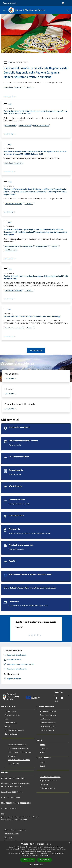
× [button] (70, 843)
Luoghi (42, 762)
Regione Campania (10, 3)
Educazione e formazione (17, 745)
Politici (7, 726)
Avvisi (10, 62)
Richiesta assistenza (47, 788)
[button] (36, 864)
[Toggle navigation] (4, 10)
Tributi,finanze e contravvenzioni (20, 752)
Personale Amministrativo (14, 730)
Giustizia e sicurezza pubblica (19, 748)
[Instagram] (57, 701)
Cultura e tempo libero (48, 715)
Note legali (9, 837)
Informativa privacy (12, 834)
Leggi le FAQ (44, 784)
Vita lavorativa (45, 719)
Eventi (42, 766)
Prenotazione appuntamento (50, 777)
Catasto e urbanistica (48, 726)
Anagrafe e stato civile (48, 711)
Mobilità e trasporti (47, 730)
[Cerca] (68, 10)
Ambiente (12, 756)
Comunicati (44, 748)
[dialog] (36, 854)
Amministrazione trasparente (15, 830)
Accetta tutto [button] (28, 860)
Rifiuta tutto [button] (44, 860)
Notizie (43, 745)
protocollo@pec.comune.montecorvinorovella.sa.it (20, 817)
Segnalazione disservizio (49, 781)
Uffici (7, 719)
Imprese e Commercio (48, 723)
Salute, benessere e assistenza (19, 760)
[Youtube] (62, 698)
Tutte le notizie (36, 350)
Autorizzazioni (14, 763)
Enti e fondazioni (11, 723)
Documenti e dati (11, 734)
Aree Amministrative (12, 715)
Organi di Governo (11, 711)
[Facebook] (57, 698)
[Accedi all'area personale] (63, 3)
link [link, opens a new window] (48, 855)
